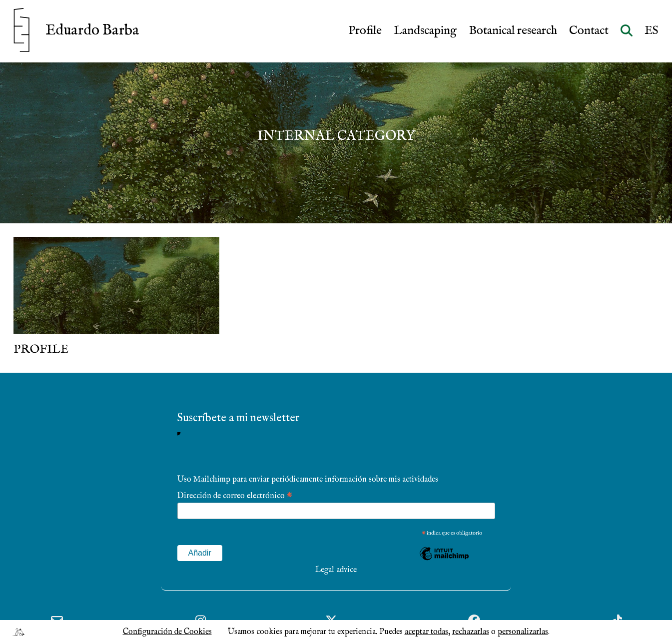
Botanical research (513, 31)
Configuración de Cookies (167, 632)
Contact (589, 31)
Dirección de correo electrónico (235, 495)
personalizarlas (523, 632)
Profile (365, 31)
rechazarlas (471, 632)
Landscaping (425, 31)
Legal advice (336, 570)
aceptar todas (426, 632)
